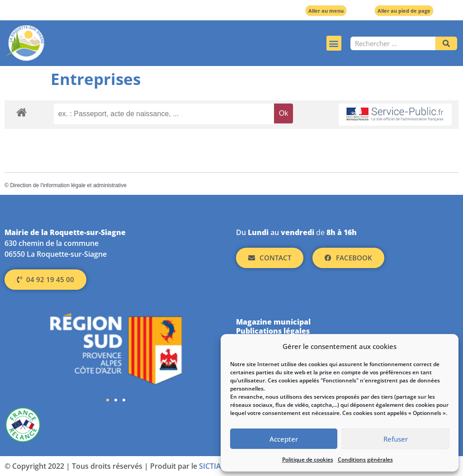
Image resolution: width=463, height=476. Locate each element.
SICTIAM (213, 466)
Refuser (396, 439)
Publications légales (273, 331)
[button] (334, 43)
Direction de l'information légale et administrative (68, 185)
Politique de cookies (308, 460)
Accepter (284, 439)
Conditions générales (365, 460)
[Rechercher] (446, 43)
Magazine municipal (273, 322)
